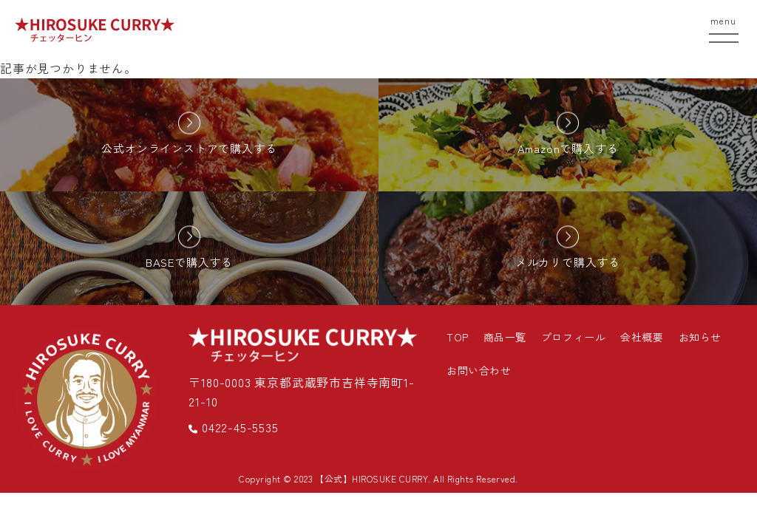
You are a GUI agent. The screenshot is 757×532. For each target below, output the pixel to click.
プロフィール (573, 337)
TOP (458, 337)
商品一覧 (505, 337)
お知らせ (700, 337)
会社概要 (642, 337)
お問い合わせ (479, 370)
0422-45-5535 (233, 427)
